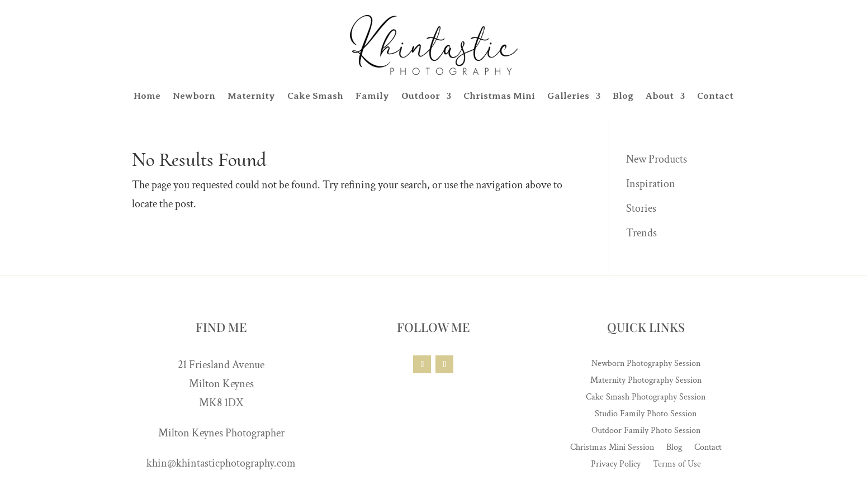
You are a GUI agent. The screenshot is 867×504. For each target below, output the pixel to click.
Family (372, 96)
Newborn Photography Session (646, 365)
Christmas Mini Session (612, 448)
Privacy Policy (616, 465)
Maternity (251, 96)
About (660, 96)
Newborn (194, 96)
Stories (641, 208)
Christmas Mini (499, 96)
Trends (641, 233)
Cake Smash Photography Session (646, 398)
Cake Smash (315, 96)
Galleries (568, 96)
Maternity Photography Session (646, 381)
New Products (657, 159)
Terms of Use (677, 465)
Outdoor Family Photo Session (646, 432)
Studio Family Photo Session (646, 415)
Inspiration (651, 184)
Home (147, 96)
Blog (623, 96)
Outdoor (421, 96)
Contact (715, 96)
